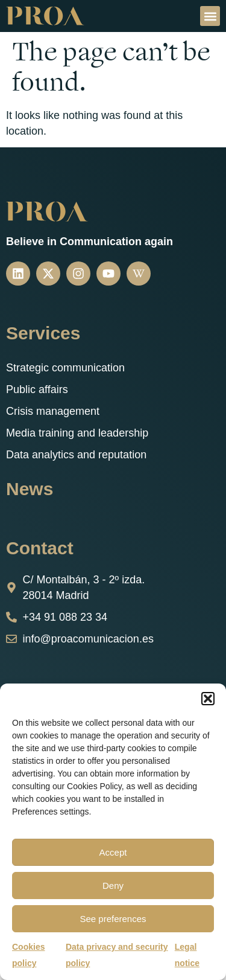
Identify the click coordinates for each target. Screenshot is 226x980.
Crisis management (53, 411)
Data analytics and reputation (76, 455)
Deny (113, 886)
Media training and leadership (77, 433)
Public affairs (37, 389)
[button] (208, 699)
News (30, 489)
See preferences (113, 919)
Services (43, 333)
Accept (113, 852)
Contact (40, 548)
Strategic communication (65, 368)
